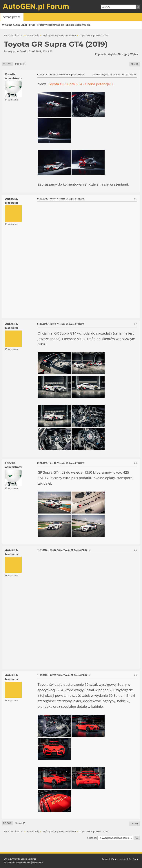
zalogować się (56, 25)
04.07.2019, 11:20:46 (47, 324)
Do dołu (8, 64)
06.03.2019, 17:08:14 (47, 199)
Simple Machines (28, 859)
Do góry (8, 823)
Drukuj (135, 64)
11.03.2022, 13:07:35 (47, 675)
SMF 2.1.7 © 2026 (12, 859)
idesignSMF (38, 862)
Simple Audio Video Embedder (17, 862)
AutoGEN (12, 199)
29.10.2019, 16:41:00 (47, 463)
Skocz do (92, 838)
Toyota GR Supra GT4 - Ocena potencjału (81, 84)
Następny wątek (128, 54)
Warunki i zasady (119, 859)
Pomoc (105, 859)
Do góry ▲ (133, 859)
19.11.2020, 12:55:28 (47, 550)
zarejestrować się (80, 25)
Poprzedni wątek (105, 54)
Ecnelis (10, 74)
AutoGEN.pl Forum (36, 6)
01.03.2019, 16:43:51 (47, 74)
